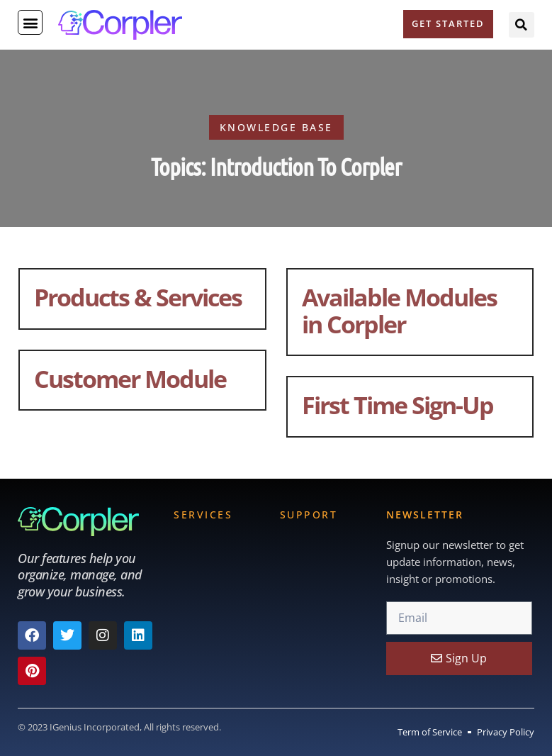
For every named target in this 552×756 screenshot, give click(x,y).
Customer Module (130, 378)
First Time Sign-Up (398, 405)
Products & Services (138, 297)
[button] (30, 22)
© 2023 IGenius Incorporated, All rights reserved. (119, 727)
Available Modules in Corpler (399, 310)
